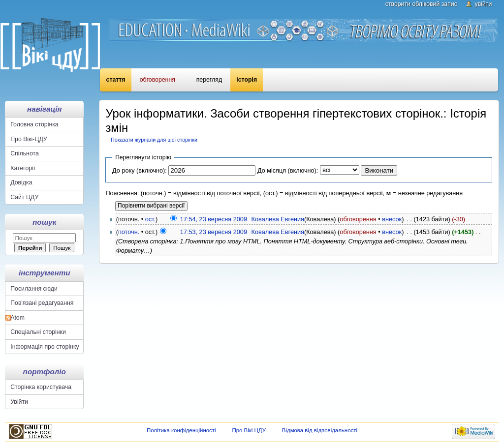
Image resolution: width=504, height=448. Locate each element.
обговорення (358, 219)
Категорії (23, 168)
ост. (150, 219)
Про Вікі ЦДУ (249, 430)
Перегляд (209, 80)
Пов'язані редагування (42, 303)
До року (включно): (140, 171)
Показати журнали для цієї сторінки (154, 140)
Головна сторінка (34, 124)
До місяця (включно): (288, 171)
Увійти (484, 4)
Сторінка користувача (41, 387)
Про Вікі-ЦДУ (29, 139)
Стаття (116, 80)
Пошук (44, 222)
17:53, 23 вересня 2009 (214, 232)
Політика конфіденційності (181, 430)
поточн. (129, 232)
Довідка (21, 182)
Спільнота (25, 153)
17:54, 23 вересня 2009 (214, 219)
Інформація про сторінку (45, 347)
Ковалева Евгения (278, 219)
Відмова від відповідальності (320, 430)
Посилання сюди (34, 289)
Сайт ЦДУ (24, 197)
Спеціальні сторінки (38, 332)
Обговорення (157, 80)
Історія (247, 80)
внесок (392, 219)
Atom (17, 318)
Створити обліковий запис (421, 4)
